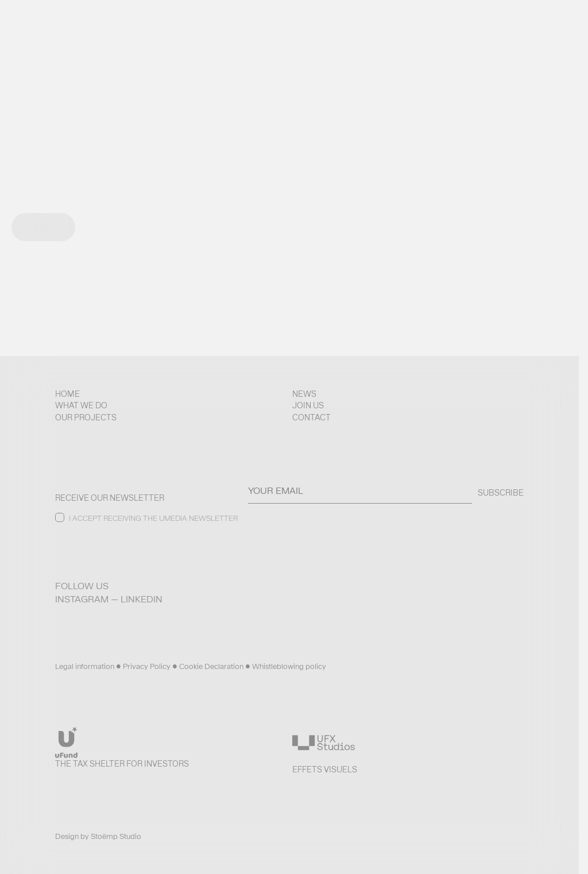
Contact (312, 417)
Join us (308, 405)
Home (67, 394)
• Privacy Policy (144, 666)
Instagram (82, 599)
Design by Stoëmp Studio (98, 836)
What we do (81, 405)
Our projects (86, 417)
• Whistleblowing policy (286, 666)
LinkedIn (142, 599)
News (304, 394)
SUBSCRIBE (501, 493)
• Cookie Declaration (209, 666)
